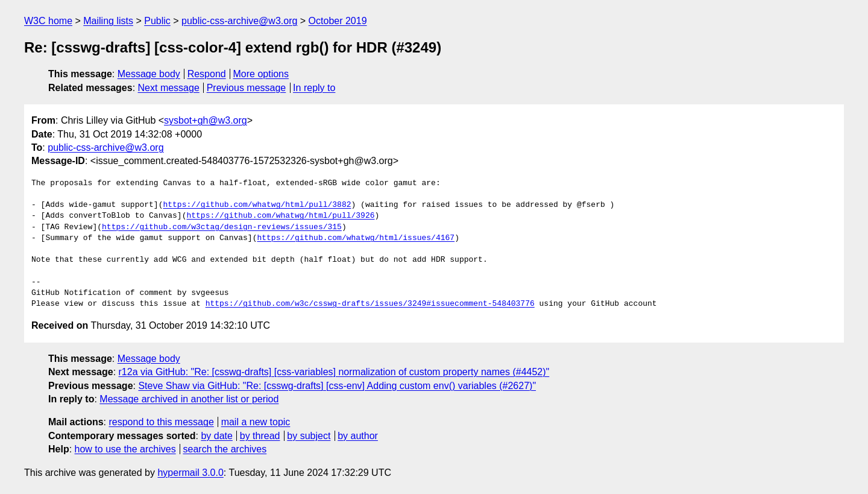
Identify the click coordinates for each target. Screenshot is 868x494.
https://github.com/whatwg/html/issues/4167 (356, 238)
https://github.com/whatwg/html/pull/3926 (280, 216)
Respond (207, 74)
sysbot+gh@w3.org (206, 120)
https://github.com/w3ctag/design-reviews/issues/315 (222, 227)
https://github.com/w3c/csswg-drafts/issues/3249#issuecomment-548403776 (370, 304)
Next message (169, 88)
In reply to (314, 88)
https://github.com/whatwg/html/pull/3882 (257, 205)
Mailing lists (108, 21)
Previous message (247, 88)
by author (358, 436)
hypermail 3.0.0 (190, 473)
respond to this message (161, 422)
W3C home (48, 21)
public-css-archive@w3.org (239, 21)
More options (261, 74)
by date (216, 436)
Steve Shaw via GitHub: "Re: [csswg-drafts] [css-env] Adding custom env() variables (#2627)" (337, 386)
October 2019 (338, 21)
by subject (309, 436)
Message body (149, 74)
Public (157, 21)
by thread (260, 436)
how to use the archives (125, 449)
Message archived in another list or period (189, 399)
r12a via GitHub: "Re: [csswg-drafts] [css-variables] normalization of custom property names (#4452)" (334, 372)
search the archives (225, 449)
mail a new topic (256, 422)
